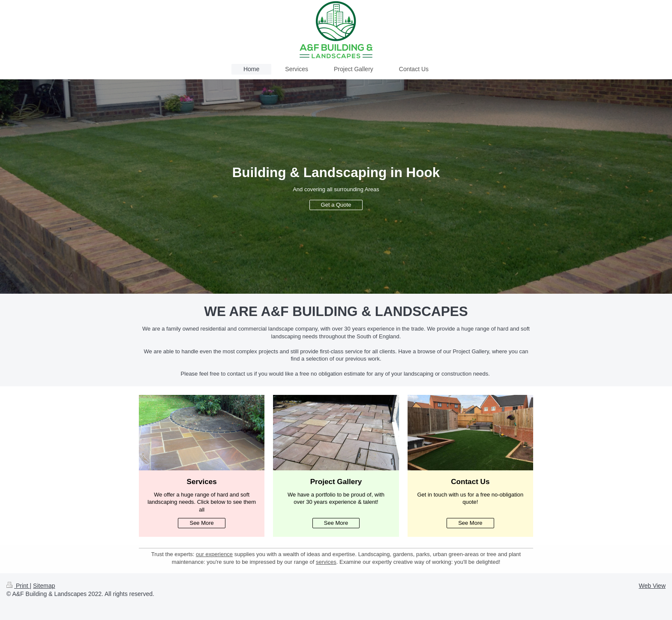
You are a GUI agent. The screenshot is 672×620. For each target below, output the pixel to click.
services (326, 562)
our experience (214, 554)
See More (201, 523)
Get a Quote (336, 205)
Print (18, 586)
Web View (652, 586)
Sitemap (44, 586)
